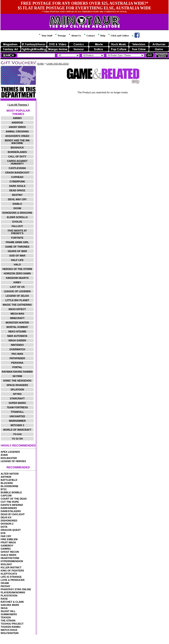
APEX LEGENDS (10, 452)
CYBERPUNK (17, 181)
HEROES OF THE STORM (17, 269)
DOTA (4, 527)
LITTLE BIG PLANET (17, 300)
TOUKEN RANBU (11, 627)
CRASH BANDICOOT (17, 173)
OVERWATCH (17, 349)
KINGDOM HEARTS (17, 278)
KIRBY (17, 282)
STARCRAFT (17, 398)
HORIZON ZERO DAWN (17, 273)
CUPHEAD (17, 177)
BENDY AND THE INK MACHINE (17, 142)
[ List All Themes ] (18, 105)
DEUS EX (6, 517)
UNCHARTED (17, 416)
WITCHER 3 (17, 425)
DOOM (17, 208)
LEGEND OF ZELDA (17, 296)
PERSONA (17, 363)
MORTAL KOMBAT (17, 327)
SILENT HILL (8, 611)
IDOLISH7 (6, 564)
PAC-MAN (17, 354)
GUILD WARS (8, 555)
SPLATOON (17, 390)
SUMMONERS (9, 614)
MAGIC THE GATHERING (17, 305)
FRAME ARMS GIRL (17, 242)
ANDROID (17, 123)
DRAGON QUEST (11, 530)
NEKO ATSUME (17, 331)
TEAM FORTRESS (17, 407)
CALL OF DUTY (17, 156)
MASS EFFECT (17, 309)
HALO (17, 265)
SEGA (4, 608)
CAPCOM (6, 496)
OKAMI (5, 583)
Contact (89, 35)
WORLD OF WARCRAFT (17, 430)
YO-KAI (17, 434)
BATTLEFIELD (9, 480)
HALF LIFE (17, 260)
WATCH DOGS (9, 630)
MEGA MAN (17, 314)
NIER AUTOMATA (17, 336)
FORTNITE (17, 238)
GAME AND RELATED (58, 64)
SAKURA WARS (10, 605)
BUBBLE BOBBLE (11, 492)
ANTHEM (6, 477)
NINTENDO (17, 345)
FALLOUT (17, 226)
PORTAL (17, 367)
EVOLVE (17, 222)
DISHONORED (9, 521)
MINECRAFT (17, 318)
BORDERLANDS (17, 152)
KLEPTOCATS (9, 574)
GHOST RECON (10, 552)
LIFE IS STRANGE (11, 577)
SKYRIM (17, 376)
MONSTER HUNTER (17, 323)
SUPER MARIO (17, 403)
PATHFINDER (17, 358)
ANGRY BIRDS (17, 127)
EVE (3, 533)
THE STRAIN (8, 621)
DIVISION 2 (7, 524)
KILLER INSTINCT (11, 567)
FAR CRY (6, 536)
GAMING (6, 549)
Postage (60, 35)
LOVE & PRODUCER (13, 580)
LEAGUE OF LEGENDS (17, 291)
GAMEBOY (7, 546)
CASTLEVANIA (17, 168)
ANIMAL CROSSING (17, 131)
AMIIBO (17, 118)
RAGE (4, 599)
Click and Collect (118, 35)
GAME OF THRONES (17, 247)
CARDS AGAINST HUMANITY (17, 162)
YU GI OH (17, 439)
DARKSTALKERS (11, 511)
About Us (75, 35)
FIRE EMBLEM (9, 539)
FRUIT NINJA (8, 542)
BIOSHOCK (17, 148)
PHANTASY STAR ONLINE (16, 589)
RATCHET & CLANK (12, 602)
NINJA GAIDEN (17, 340)
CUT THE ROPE (10, 502)
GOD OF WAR (17, 256)
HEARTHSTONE (10, 558)
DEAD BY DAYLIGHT (13, 514)
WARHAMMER (17, 421)
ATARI (4, 455)
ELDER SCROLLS (17, 217)
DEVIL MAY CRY (17, 199)
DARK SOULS (17, 186)
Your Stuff (45, 35)
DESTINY (17, 195)
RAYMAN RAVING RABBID (17, 372)
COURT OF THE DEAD (14, 499)
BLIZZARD (7, 483)
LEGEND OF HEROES (13, 461)
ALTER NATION (10, 474)
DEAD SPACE (17, 190)
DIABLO (17, 204)
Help (101, 35)
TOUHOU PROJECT (12, 624)
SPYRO (17, 394)
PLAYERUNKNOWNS (13, 592)
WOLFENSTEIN (10, 633)
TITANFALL (17, 412)
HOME (40, 64)
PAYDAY (5, 586)
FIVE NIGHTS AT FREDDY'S (17, 232)
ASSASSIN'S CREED (17, 136)
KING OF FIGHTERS (12, 571)
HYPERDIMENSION (12, 561)
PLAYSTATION (9, 596)
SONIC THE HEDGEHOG (17, 381)
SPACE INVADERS (17, 385)
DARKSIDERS (9, 508)
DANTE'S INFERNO (12, 505)
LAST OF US (17, 287)
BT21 (4, 489)
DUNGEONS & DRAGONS (17, 213)
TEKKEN (6, 617)
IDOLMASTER (9, 458)
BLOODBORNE (9, 486)
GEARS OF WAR (17, 251)
